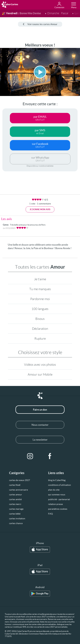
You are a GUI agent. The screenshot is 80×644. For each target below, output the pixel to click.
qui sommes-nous (57, 495)
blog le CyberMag (57, 480)
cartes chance (16, 523)
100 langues (40, 309)
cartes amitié (15, 499)
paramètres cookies (58, 509)
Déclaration (40, 329)
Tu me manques (40, 289)
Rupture (40, 339)
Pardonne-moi (40, 299)
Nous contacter (40, 425)
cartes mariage (16, 509)
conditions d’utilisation (60, 485)
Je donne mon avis (40, 209)
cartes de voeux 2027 (20, 480)
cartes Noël (15, 485)
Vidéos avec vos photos (40, 365)
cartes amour (16, 495)
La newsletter (40, 440)
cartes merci (15, 504)
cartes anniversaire (18, 490)
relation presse (55, 504)
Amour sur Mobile (40, 374)
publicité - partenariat (59, 499)
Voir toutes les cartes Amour (40, 24)
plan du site (54, 490)
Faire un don (40, 410)
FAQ (50, 514)
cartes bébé (15, 514)
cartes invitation (17, 518)
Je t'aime (40, 279)
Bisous (40, 319)
